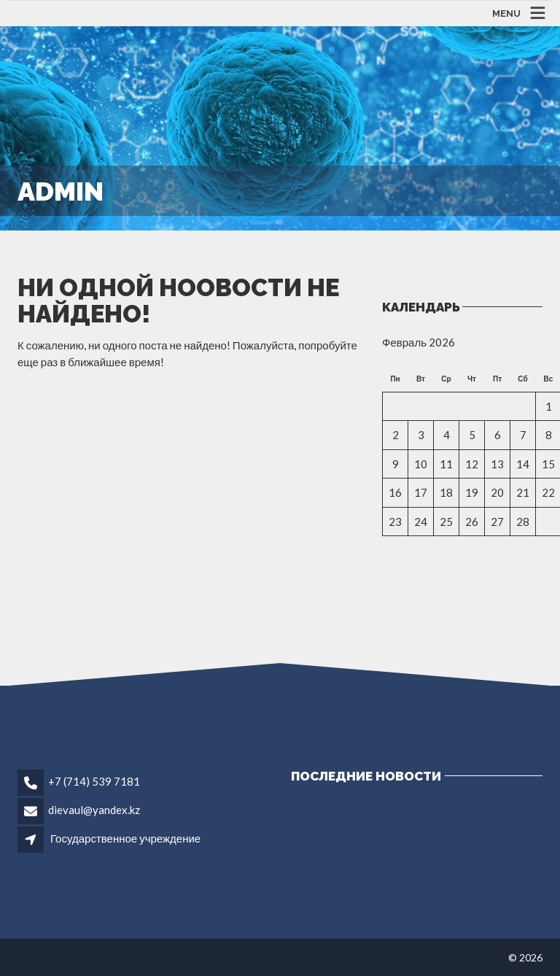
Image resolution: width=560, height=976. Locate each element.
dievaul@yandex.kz (94, 810)
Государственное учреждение (125, 838)
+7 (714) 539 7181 (94, 781)
